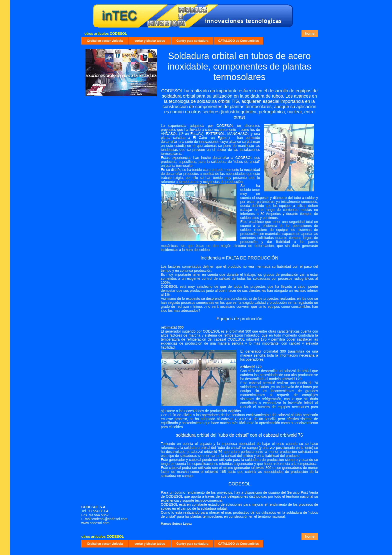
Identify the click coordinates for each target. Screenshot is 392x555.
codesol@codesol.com (110, 519)
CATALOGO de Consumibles (238, 41)
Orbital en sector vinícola (105, 41)
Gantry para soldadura (192, 41)
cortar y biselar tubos (150, 41)
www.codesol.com (96, 523)
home (310, 34)
